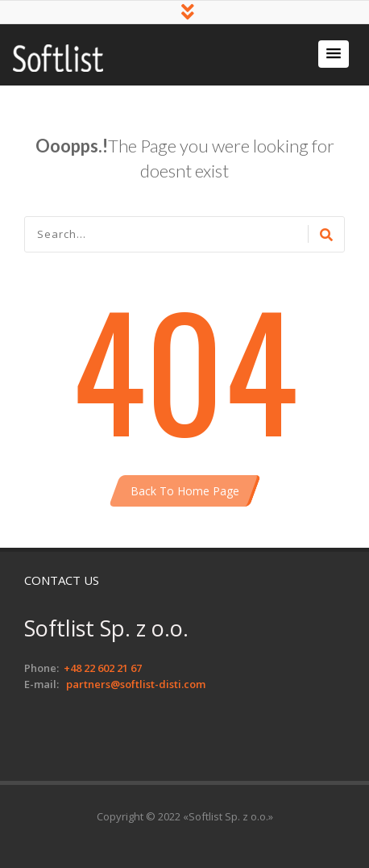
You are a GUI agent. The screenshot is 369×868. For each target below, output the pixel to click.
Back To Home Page (185, 491)
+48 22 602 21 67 (103, 668)
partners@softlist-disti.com (136, 684)
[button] (334, 54)
